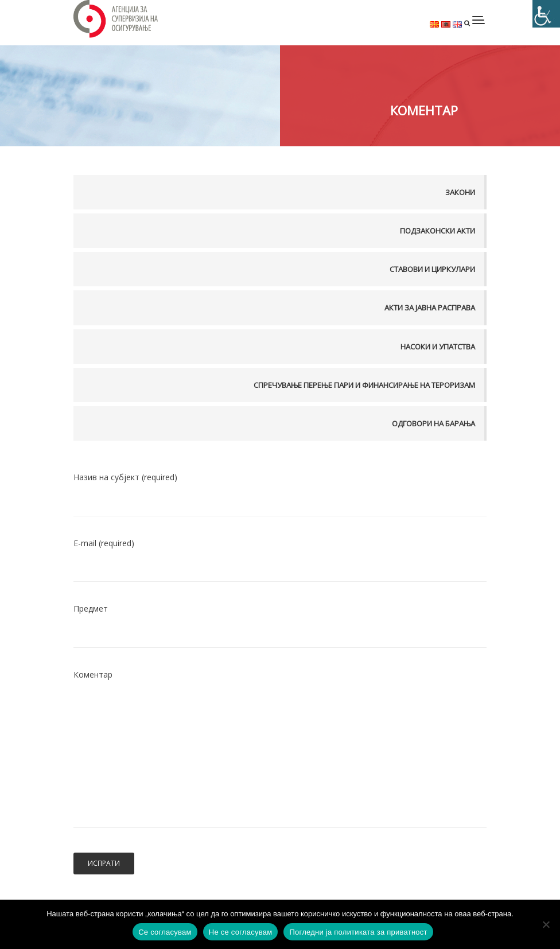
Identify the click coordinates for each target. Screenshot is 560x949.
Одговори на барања (433, 423)
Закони (460, 192)
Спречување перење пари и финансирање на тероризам (364, 385)
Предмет (280, 621)
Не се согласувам (241, 932)
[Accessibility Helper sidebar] (546, 14)
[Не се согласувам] (546, 924)
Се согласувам (165, 932)
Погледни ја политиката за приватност (358, 932)
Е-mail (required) (280, 556)
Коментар (280, 757)
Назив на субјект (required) (280, 490)
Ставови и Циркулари (432, 269)
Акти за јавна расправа (430, 308)
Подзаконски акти (437, 231)
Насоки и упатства (438, 347)
